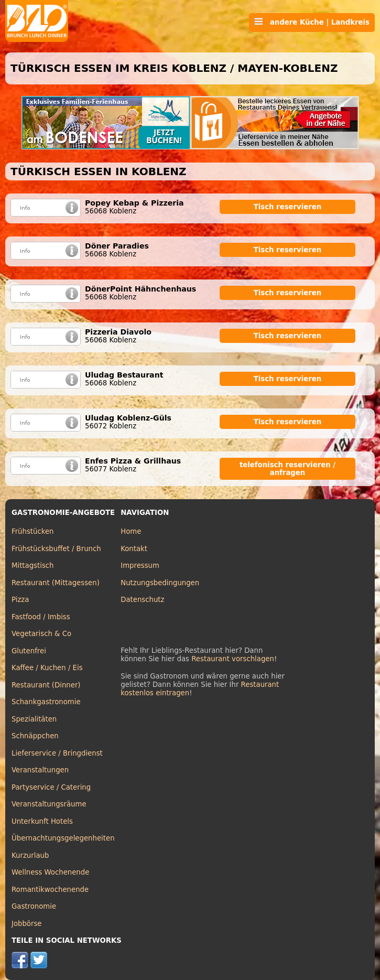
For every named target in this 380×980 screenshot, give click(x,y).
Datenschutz (142, 600)
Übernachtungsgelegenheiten (63, 838)
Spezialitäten (34, 719)
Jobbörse (27, 924)
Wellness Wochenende (50, 872)
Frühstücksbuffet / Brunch (56, 549)
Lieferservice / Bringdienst (57, 753)
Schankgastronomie (46, 702)
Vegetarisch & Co (41, 634)
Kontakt (134, 549)
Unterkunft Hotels (42, 821)
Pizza (20, 600)
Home (131, 531)
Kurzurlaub (30, 855)
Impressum (140, 566)
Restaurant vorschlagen (233, 659)
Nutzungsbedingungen (160, 583)
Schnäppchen (35, 736)
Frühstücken (33, 531)
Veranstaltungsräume (49, 804)
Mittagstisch (33, 566)
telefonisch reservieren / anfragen (287, 469)
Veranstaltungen (40, 770)
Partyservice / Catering (51, 787)
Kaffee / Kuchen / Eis (47, 668)
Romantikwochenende (50, 890)
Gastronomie (34, 906)
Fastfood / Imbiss (41, 617)
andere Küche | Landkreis (312, 22)
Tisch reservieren (288, 207)
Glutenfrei (29, 651)
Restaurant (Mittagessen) (56, 583)
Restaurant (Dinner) (46, 685)
